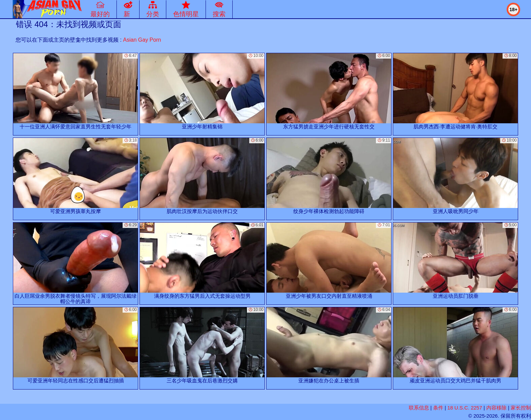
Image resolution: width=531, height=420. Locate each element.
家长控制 (521, 408)
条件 (438, 408)
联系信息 (419, 408)
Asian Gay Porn (142, 40)
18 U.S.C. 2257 (465, 408)
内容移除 (496, 408)
